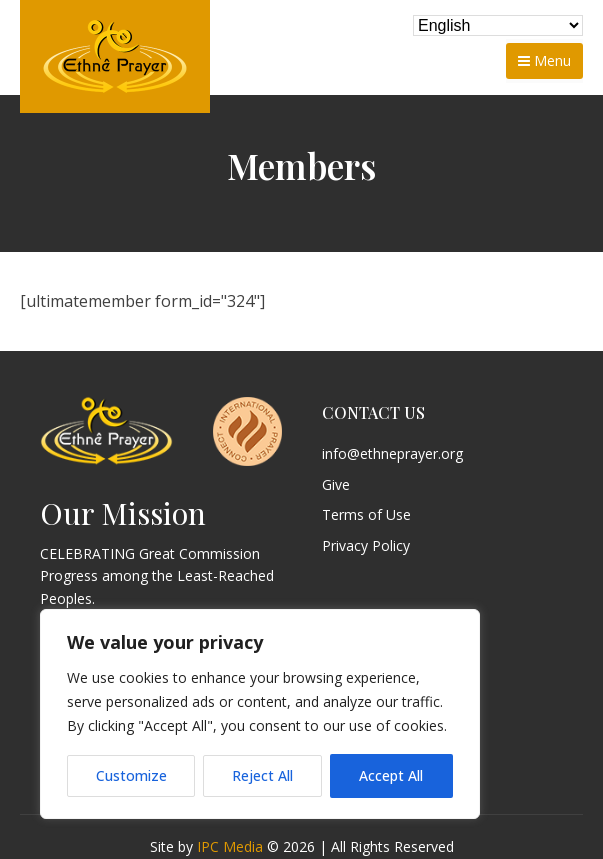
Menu (544, 60)
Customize (131, 775)
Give (336, 485)
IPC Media (230, 846)
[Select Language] (498, 25)
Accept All (391, 775)
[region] (260, 714)
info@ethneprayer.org (392, 454)
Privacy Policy (366, 546)
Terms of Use (366, 515)
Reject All (262, 775)
